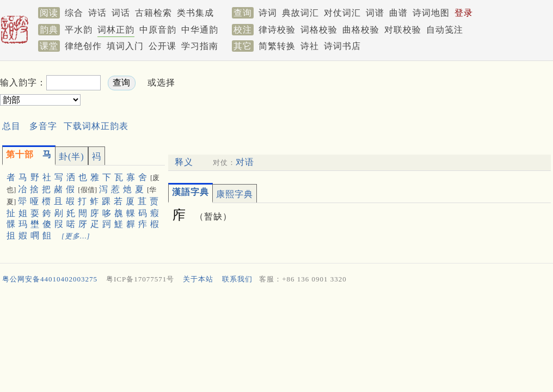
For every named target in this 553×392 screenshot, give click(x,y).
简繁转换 (277, 46)
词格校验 (319, 30)
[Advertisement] (377, 90)
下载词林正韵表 (96, 126)
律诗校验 (277, 30)
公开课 (162, 46)
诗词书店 (342, 46)
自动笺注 (445, 30)
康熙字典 (235, 194)
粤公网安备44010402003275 (50, 279)
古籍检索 (153, 13)
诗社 (310, 46)
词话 (121, 13)
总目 (11, 126)
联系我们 (237, 279)
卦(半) (72, 157)
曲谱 (398, 13)
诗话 (97, 13)
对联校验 (403, 30)
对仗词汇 (342, 13)
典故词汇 (300, 13)
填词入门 (125, 46)
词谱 (375, 13)
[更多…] (76, 236)
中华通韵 (200, 30)
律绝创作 (83, 46)
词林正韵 (116, 30)
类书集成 (195, 13)
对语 (245, 162)
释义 (184, 162)
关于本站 (198, 279)
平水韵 (79, 30)
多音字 (43, 126)
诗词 (268, 13)
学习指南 (200, 46)
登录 (464, 13)
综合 (74, 13)
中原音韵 (158, 30)
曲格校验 (361, 30)
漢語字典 (191, 192)
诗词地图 (431, 13)
